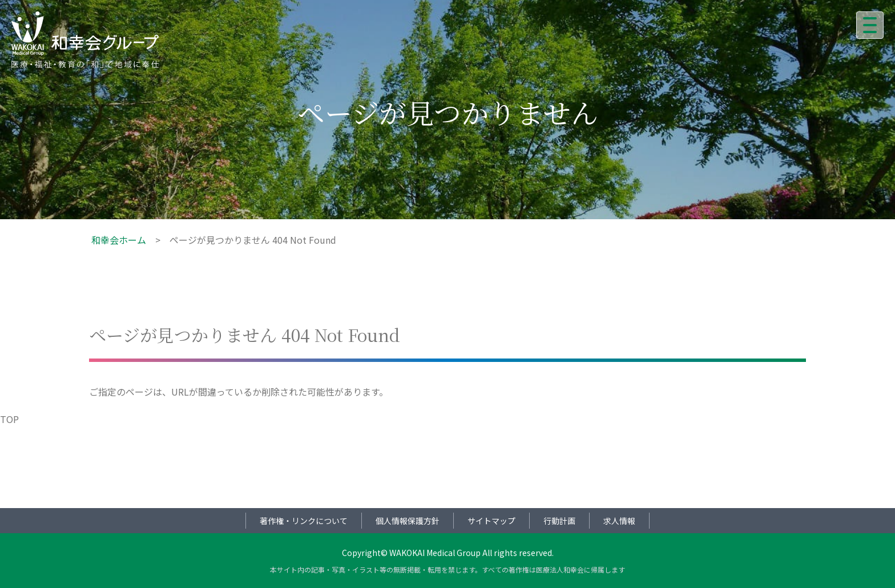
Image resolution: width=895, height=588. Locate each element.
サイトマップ (491, 521)
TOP (9, 419)
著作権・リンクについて (304, 521)
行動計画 (559, 521)
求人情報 (619, 521)
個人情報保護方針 (408, 521)
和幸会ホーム (119, 240)
